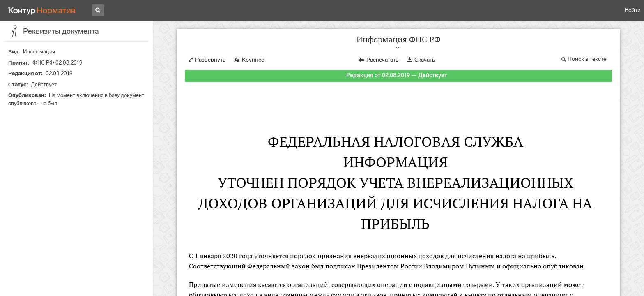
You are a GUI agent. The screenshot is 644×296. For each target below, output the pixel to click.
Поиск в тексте (587, 59)
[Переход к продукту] (42, 10)
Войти (633, 10)
